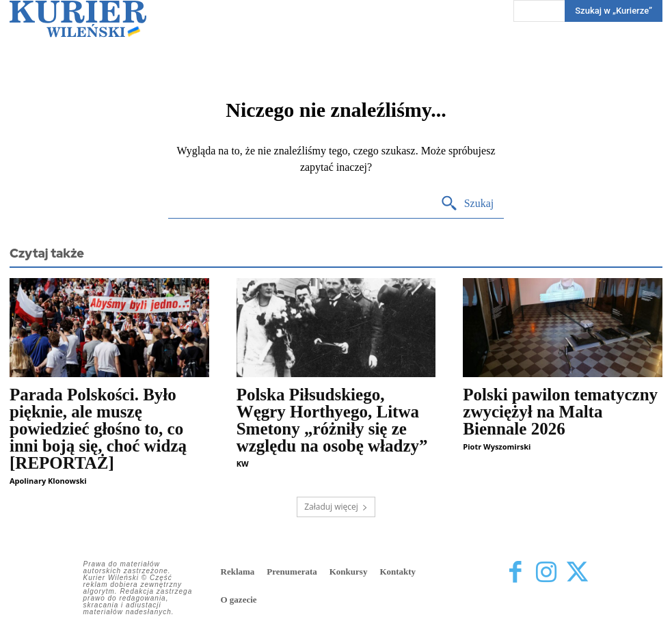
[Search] (467, 204)
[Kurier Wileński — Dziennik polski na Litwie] (78, 19)
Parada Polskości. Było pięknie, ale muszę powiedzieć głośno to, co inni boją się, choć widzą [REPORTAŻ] (98, 429)
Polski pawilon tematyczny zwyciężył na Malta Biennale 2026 (560, 412)
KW (243, 464)
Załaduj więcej (336, 507)
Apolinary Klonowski (48, 481)
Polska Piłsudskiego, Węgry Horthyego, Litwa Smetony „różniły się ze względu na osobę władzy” (332, 420)
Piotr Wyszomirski (497, 446)
